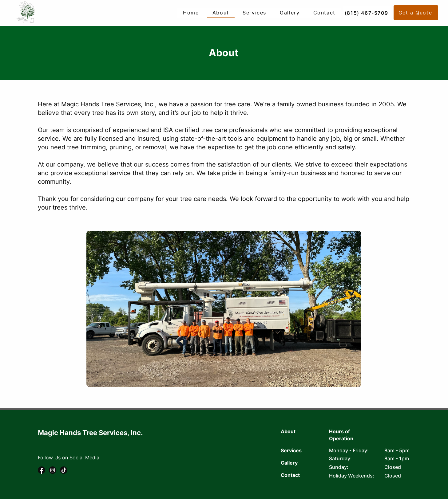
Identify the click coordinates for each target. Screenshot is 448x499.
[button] (416, 13)
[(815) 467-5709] (367, 13)
